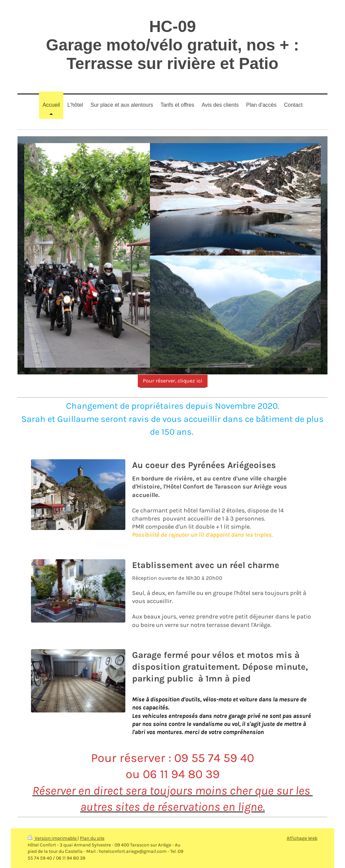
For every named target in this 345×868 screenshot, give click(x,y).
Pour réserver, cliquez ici (173, 381)
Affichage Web (302, 838)
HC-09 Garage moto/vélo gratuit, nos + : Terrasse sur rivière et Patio (173, 45)
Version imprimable (53, 838)
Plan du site (92, 838)
